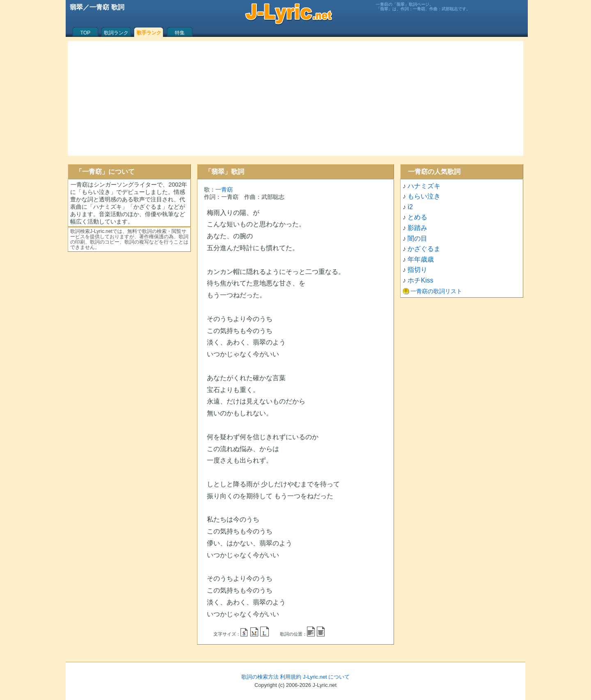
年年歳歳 (421, 259)
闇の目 (417, 238)
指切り (417, 270)
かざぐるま (424, 249)
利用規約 (291, 677)
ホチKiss (420, 280)
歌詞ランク (116, 33)
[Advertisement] (295, 98)
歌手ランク (149, 33)
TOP (85, 33)
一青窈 (224, 189)
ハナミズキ (424, 186)
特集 (180, 33)
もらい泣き (424, 196)
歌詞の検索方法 (260, 677)
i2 (410, 207)
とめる (417, 217)
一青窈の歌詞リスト (436, 291)
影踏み (417, 228)
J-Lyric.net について (326, 677)
